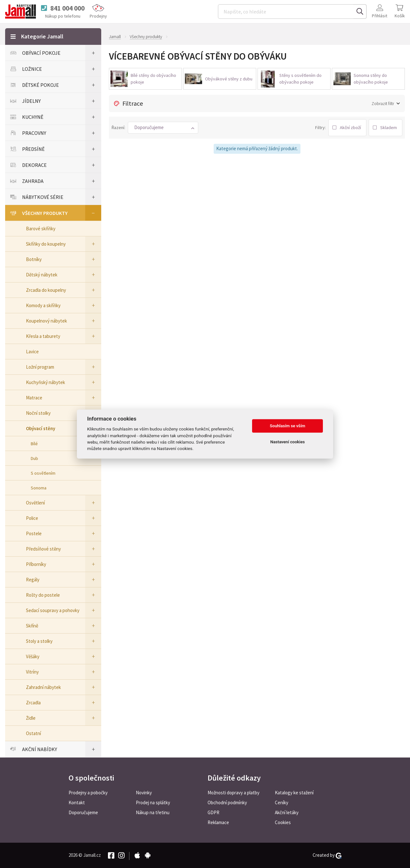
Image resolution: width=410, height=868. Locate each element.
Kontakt (77, 802)
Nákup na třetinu (153, 812)
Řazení (118, 127)
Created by (327, 855)
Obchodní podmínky (227, 802)
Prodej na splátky (153, 802)
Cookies (283, 822)
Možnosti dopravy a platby (234, 793)
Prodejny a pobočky (88, 793)
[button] (163, 128)
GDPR (213, 812)
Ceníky (282, 802)
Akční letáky (287, 812)
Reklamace (218, 822)
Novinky (144, 793)
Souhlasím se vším (287, 426)
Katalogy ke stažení (294, 793)
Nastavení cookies (288, 442)
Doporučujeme (83, 812)
